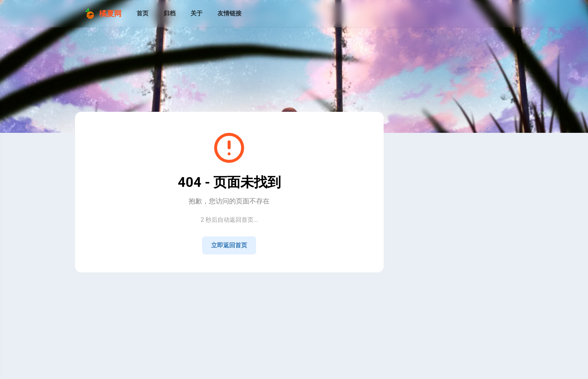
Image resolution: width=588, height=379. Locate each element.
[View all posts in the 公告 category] (442, 309)
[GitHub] (460, 263)
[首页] (142, 14)
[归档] (169, 14)
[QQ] (442, 263)
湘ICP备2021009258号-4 (234, 290)
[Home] (424, 263)
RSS (217, 282)
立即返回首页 (229, 245)
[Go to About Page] (442, 164)
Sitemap (236, 282)
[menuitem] (503, 14)
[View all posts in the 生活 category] (442, 339)
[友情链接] (229, 14)
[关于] (196, 14)
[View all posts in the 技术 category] (442, 324)
